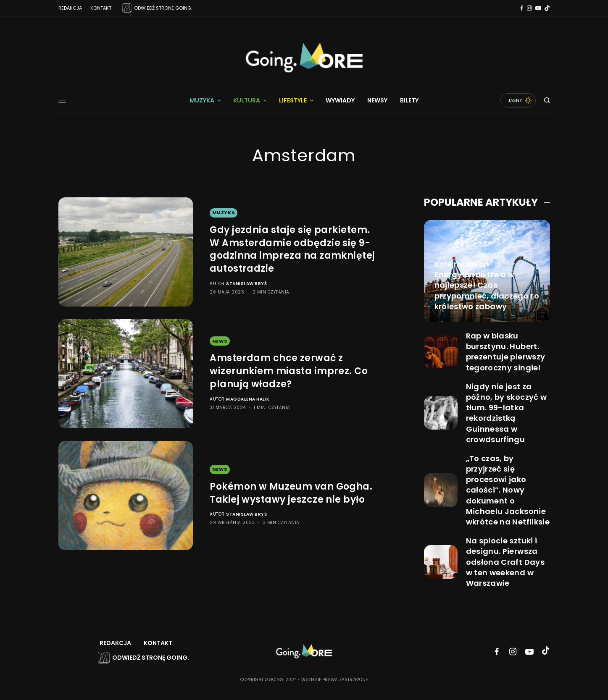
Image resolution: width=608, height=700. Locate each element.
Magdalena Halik (248, 399)
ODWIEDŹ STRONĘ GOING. (163, 8)
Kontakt (101, 8)
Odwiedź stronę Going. (151, 658)
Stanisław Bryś (246, 284)
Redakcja (70, 8)
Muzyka (224, 212)
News (220, 341)
